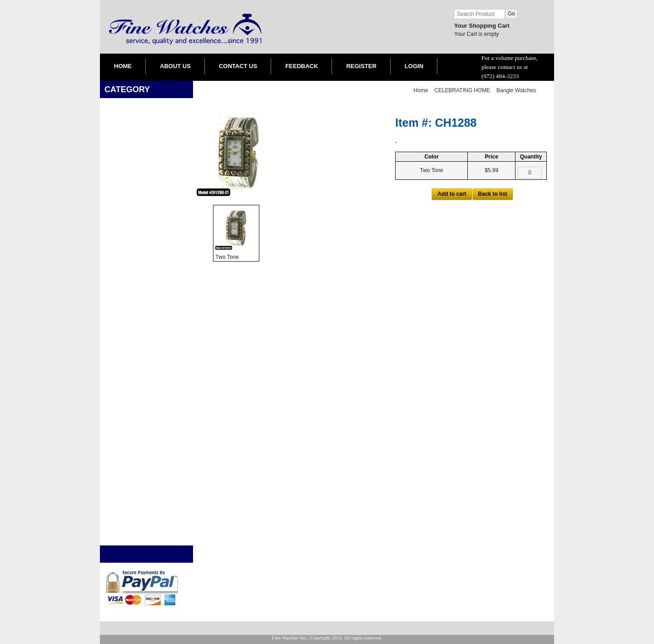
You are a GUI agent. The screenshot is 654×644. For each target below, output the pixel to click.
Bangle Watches (516, 90)
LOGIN (414, 66)
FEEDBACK (302, 66)
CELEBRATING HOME (462, 90)
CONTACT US (238, 66)
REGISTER (361, 66)
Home (421, 90)
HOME (123, 66)
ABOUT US (175, 66)
